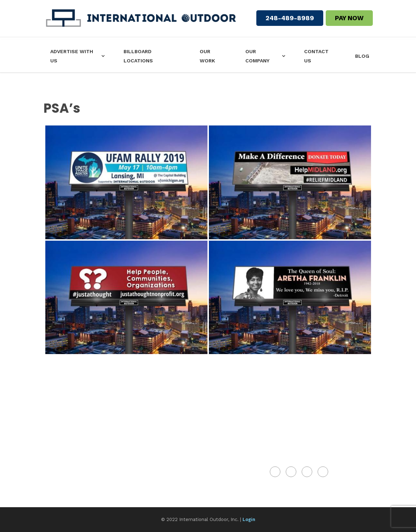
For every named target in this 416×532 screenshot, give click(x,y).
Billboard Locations (138, 56)
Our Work (207, 56)
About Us (59, 407)
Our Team (60, 421)
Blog (362, 56)
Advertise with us (72, 56)
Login (249, 519)
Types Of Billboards (76, 463)
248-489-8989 (290, 18)
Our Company (257, 56)
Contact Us (316, 56)
